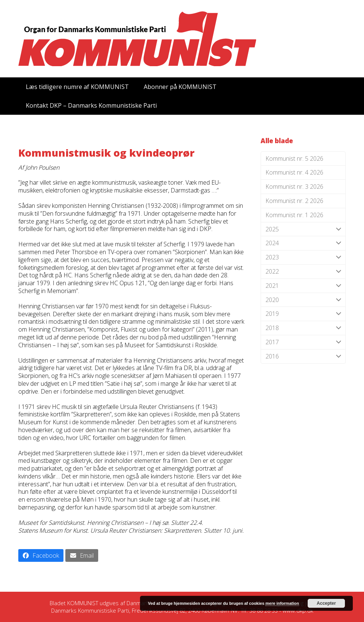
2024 (303, 243)
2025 (303, 229)
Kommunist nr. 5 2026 (294, 158)
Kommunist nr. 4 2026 (294, 172)
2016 (303, 356)
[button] (41, 555)
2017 (303, 342)
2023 (303, 257)
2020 (303, 300)
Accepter (326, 603)
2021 (303, 286)
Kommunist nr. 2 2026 (294, 201)
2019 (303, 314)
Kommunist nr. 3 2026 (294, 187)
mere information (282, 603)
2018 (303, 328)
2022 (303, 272)
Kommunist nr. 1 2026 (294, 215)
